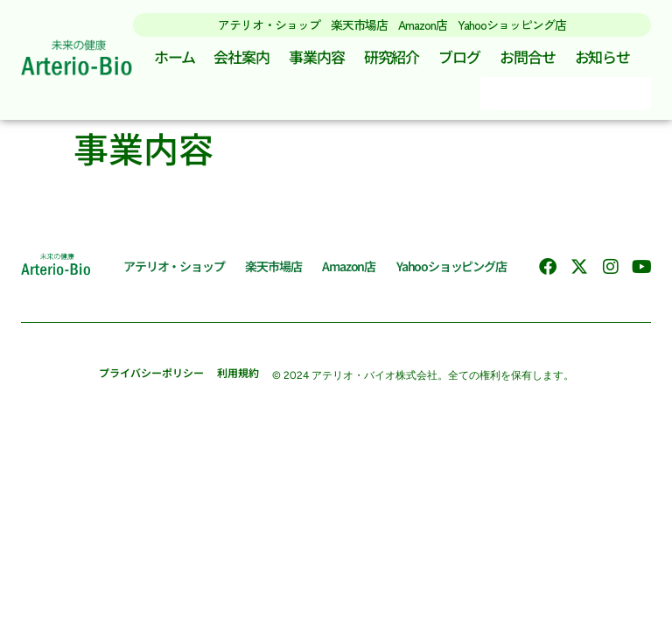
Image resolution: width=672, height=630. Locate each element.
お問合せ (528, 56)
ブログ (459, 56)
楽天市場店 (359, 24)
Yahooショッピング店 (512, 24)
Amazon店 (423, 24)
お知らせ (603, 56)
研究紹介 (392, 56)
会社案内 (241, 56)
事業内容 (317, 56)
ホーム (175, 56)
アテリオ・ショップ (269, 24)
